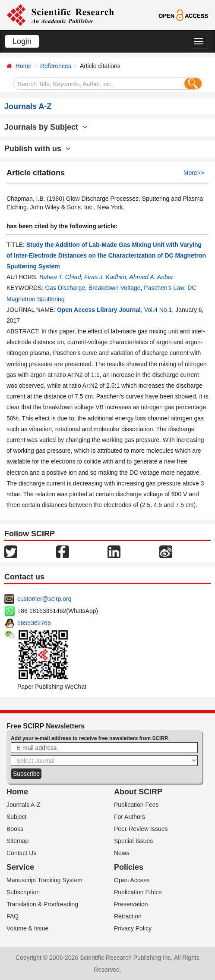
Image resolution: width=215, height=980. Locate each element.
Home (24, 66)
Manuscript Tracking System (44, 880)
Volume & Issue (27, 928)
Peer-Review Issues (141, 829)
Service (20, 867)
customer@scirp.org (44, 599)
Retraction (128, 916)
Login (22, 41)
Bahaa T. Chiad (60, 277)
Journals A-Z (24, 805)
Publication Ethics (138, 892)
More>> (194, 173)
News (122, 853)
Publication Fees (136, 805)
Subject (17, 817)
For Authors (130, 817)
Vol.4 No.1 (158, 310)
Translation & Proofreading (42, 904)
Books (15, 829)
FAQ (13, 916)
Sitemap (17, 841)
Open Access (132, 880)
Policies (129, 867)
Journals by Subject (46, 127)
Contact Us (21, 853)
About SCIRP (138, 792)
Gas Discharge (65, 288)
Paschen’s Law (164, 288)
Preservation (131, 904)
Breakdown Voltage (115, 288)
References (56, 66)
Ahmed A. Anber (152, 277)
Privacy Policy (133, 928)
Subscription (23, 892)
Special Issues (133, 841)
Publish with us (38, 149)
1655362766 (34, 623)
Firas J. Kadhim (105, 277)
